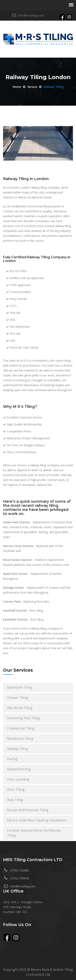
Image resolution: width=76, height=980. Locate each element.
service (32, 87)
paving (12, 759)
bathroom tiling (20, 687)
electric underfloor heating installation (37, 820)
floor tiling (16, 790)
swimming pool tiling (24, 718)
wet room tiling (20, 708)
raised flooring (19, 769)
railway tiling (18, 749)
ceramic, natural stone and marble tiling (34, 833)
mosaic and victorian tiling (28, 810)
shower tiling (18, 698)
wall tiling (15, 800)
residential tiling (20, 738)
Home (17, 87)
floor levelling (18, 779)
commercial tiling (21, 728)
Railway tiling (54, 87)
